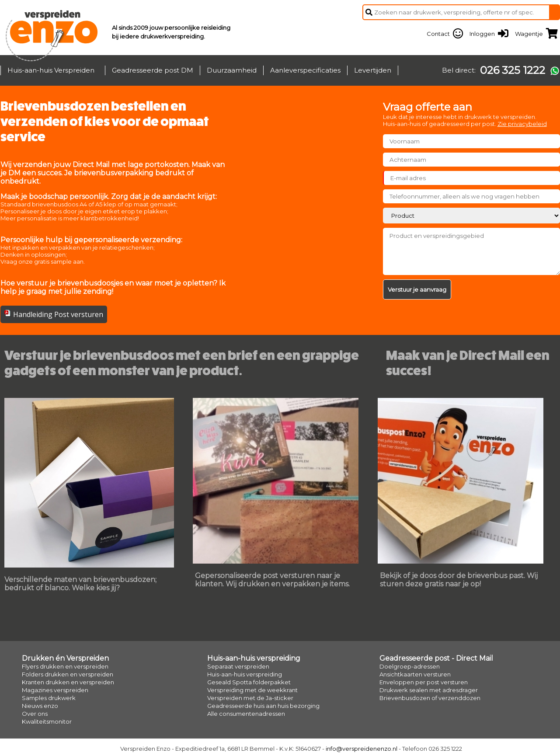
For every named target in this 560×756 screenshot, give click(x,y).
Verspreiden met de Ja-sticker (250, 698)
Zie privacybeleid (522, 124)
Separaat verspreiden (238, 666)
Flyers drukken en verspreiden (65, 666)
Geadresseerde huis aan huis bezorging (263, 706)
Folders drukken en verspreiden (68, 674)
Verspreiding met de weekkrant (252, 690)
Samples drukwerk (49, 698)
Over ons (35, 714)
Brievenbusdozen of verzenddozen (430, 698)
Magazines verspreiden (55, 690)
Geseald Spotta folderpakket (249, 682)
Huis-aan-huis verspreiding (254, 658)
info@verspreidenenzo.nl (362, 749)
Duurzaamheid (232, 70)
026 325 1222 (513, 70)
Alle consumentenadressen (246, 714)
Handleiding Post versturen (58, 314)
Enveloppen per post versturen (424, 682)
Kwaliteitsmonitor (47, 721)
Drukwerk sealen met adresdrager (429, 690)
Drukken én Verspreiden (65, 658)
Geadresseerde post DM (153, 70)
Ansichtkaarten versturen (415, 674)
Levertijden (373, 70)
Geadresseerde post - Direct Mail (436, 658)
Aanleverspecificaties (305, 70)
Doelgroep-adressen (410, 666)
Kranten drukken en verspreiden (68, 682)
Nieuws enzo (40, 706)
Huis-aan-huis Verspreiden (51, 70)
